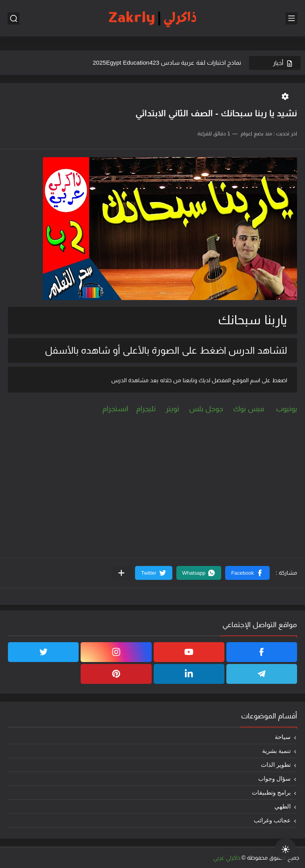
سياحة (283, 737)
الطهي (283, 806)
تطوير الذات (276, 765)
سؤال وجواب (274, 779)
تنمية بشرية (276, 751)
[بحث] (14, 18)
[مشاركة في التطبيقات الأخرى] (121, 573)
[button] (247, 573)
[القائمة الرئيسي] (291, 18)
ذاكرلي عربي (227, 858)
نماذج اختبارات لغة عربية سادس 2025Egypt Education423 (167, 63)
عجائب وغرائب (272, 820)
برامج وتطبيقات (271, 792)
